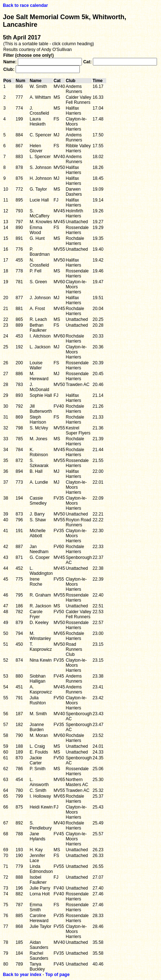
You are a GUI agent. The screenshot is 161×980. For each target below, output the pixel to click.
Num (22, 81)
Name (38, 81)
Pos (9, 81)
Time (99, 81)
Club (72, 81)
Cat (59, 81)
